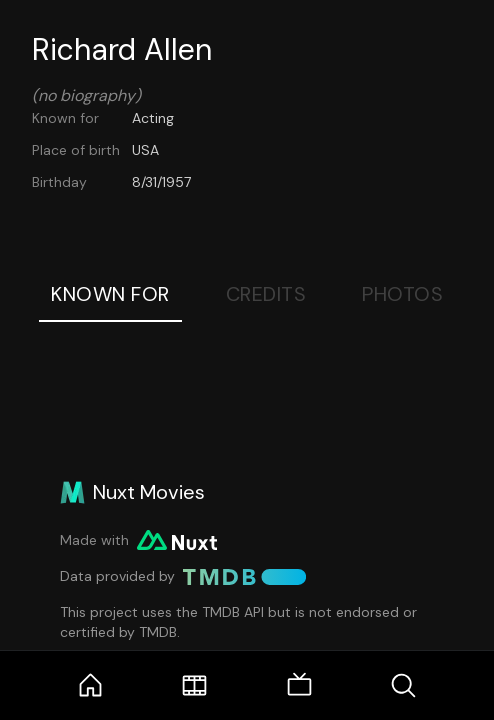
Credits (266, 294)
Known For (110, 294)
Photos (402, 294)
